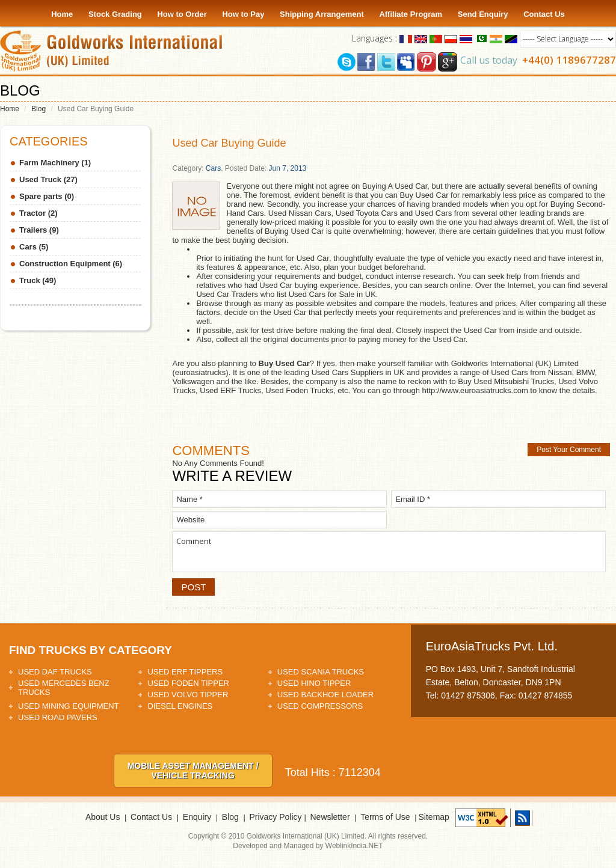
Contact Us (544, 14)
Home (62, 14)
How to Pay (243, 14)
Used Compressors (320, 706)
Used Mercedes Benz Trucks (64, 688)
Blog (38, 109)
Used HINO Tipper (314, 683)
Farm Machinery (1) (55, 163)
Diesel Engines (180, 706)
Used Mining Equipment (69, 706)
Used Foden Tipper (188, 683)
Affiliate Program (411, 14)
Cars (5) (34, 247)
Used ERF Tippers (185, 672)
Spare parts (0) (47, 196)
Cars (213, 168)
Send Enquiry (483, 14)
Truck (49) (38, 280)
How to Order (182, 14)
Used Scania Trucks (321, 672)
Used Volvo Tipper (188, 695)
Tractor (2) (38, 213)
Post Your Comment (569, 450)
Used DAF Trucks (55, 672)
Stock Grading (115, 14)
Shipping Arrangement (322, 14)
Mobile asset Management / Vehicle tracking (193, 771)
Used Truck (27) (48, 179)
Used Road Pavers (58, 717)
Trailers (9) (39, 230)
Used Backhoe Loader (325, 695)
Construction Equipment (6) (71, 264)
